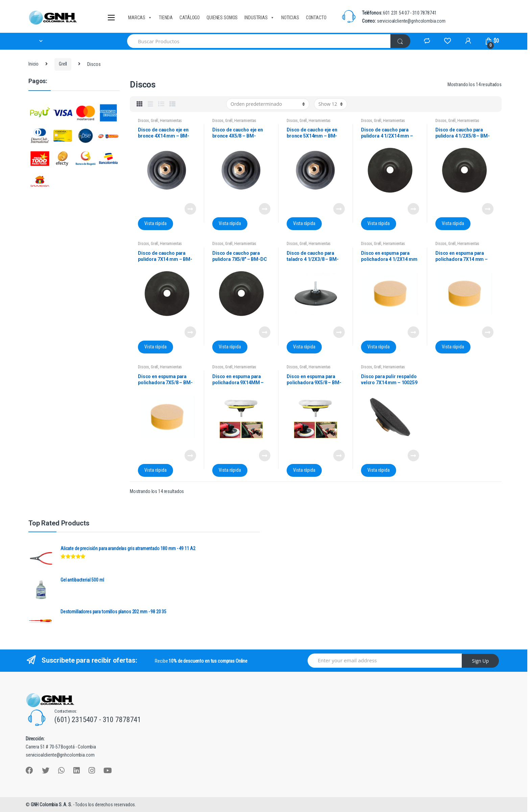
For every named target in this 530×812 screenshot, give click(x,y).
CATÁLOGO (190, 18)
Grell (63, 64)
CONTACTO (316, 18)
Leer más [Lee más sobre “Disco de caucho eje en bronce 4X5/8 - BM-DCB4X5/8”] (264, 209)
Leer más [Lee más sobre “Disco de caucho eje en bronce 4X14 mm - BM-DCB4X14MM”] (190, 209)
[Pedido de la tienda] (268, 104)
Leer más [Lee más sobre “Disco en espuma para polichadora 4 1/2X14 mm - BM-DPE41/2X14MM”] (413, 332)
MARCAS (140, 18)
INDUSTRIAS (259, 18)
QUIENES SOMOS (222, 18)
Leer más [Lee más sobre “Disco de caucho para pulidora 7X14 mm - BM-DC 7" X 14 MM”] (190, 332)
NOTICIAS (290, 18)
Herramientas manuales (160, 123)
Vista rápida (155, 223)
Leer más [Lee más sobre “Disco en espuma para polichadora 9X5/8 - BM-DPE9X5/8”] (339, 456)
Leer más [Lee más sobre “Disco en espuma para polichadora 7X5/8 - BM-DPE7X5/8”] (190, 456)
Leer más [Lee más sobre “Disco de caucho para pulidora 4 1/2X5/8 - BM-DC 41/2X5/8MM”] (487, 209)
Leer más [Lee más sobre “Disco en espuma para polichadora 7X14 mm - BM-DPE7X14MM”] (487, 332)
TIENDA (166, 18)
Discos (143, 121)
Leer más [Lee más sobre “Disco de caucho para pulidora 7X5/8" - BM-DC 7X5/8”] (264, 332)
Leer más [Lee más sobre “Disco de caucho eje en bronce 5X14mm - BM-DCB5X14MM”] (339, 209)
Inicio (33, 64)
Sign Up (480, 661)
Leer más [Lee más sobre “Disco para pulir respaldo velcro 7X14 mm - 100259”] (413, 456)
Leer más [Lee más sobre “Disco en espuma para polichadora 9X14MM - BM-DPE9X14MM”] (264, 456)
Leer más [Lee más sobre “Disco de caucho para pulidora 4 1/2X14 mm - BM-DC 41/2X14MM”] (413, 209)
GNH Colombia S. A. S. (52, 805)
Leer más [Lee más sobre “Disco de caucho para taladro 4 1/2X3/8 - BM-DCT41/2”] (339, 332)
